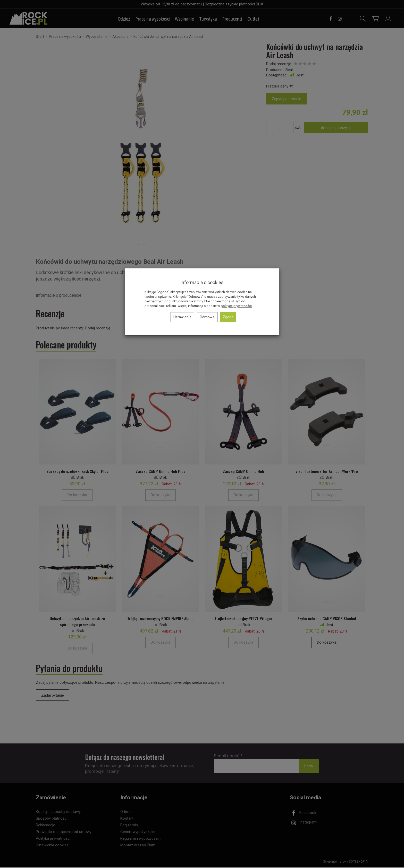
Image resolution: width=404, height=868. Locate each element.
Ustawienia (182, 317)
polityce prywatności (236, 306)
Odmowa (207, 317)
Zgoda (228, 317)
